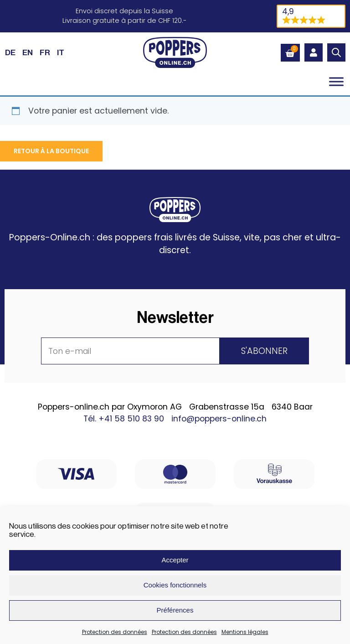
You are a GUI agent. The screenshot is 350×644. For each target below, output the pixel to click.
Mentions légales (245, 632)
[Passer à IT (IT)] (61, 52)
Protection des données (115, 632)
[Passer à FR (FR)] (45, 52)
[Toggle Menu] (336, 82)
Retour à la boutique (51, 151)
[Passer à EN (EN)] (28, 52)
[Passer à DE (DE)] (10, 52)
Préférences (175, 610)
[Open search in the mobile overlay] (336, 52)
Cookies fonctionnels (175, 585)
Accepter (175, 560)
